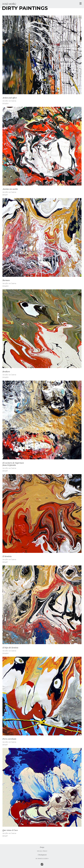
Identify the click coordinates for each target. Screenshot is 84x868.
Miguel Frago (42, 851)
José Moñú (9, 4)
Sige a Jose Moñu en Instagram (42, 864)
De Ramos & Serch (42, 859)
